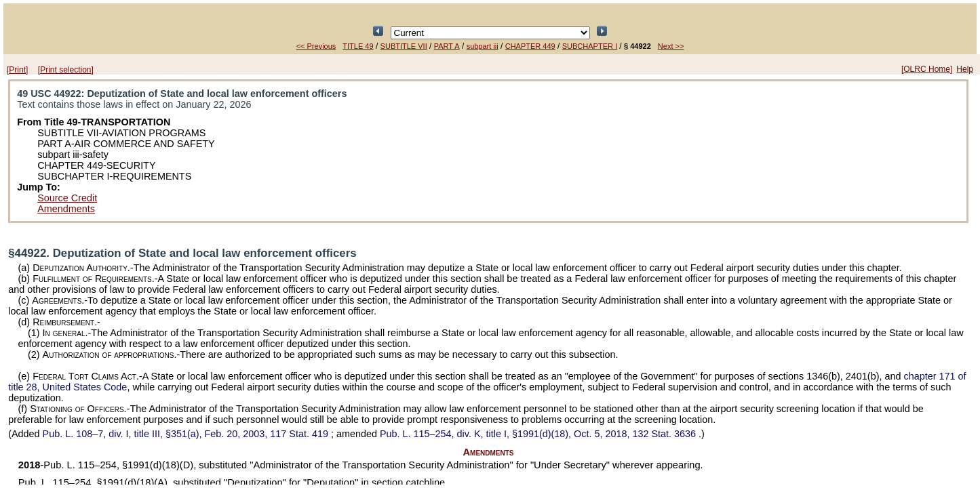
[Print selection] (66, 70)
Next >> (671, 46)
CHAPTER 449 (530, 46)
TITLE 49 (358, 46)
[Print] (17, 70)
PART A (447, 46)
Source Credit (67, 198)
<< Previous (316, 46)
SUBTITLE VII (404, 46)
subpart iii (483, 46)
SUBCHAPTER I (590, 46)
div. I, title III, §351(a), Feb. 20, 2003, (187, 434)
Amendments (66, 209)
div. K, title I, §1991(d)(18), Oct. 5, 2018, (539, 434)
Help (965, 69)
